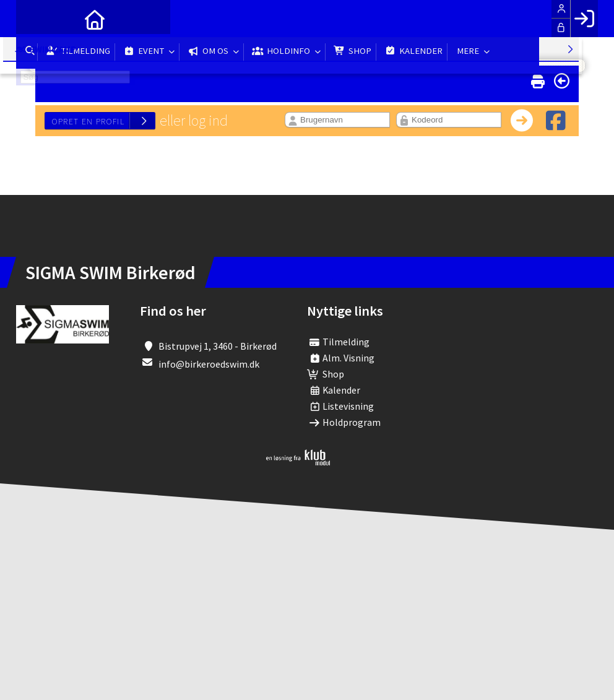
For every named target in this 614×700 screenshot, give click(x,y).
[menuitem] (35, 19)
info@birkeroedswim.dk (209, 364)
